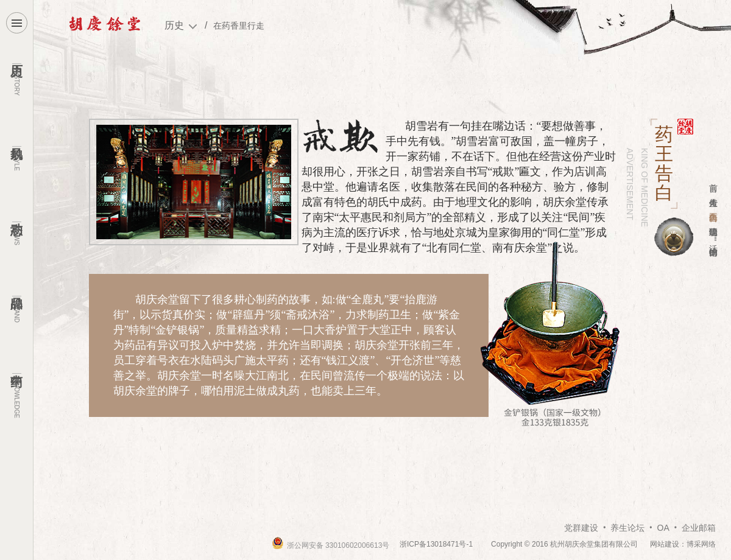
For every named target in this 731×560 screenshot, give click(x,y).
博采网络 (701, 544)
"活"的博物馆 (713, 238)
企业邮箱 (699, 528)
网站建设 (665, 544)
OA (663, 528)
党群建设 (581, 528)
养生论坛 (627, 528)
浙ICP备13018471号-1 (436, 544)
